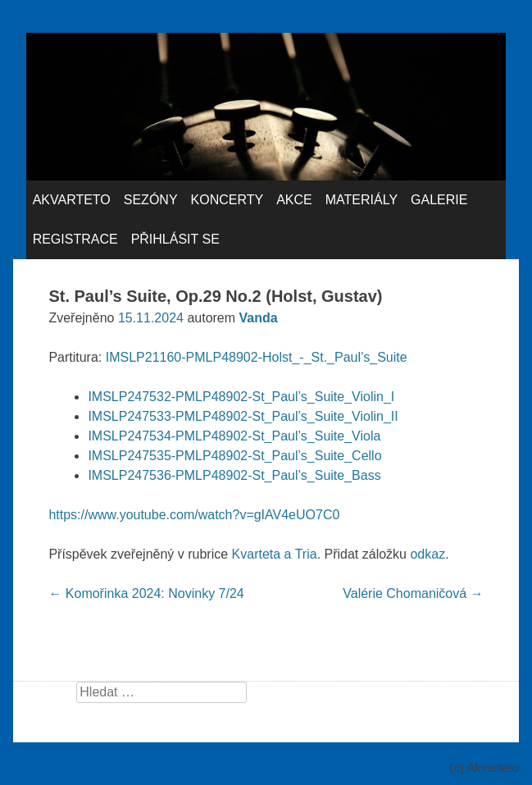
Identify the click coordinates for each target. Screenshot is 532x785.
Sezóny (151, 200)
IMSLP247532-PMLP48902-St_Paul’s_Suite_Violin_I (241, 397)
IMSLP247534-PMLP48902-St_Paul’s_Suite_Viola (234, 436)
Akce (294, 200)
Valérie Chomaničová (413, 593)
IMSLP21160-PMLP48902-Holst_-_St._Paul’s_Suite (257, 357)
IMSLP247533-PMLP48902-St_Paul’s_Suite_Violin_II (243, 416)
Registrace (75, 239)
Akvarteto (72, 200)
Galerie (439, 200)
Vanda (259, 318)
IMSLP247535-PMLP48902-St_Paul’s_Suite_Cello (234, 456)
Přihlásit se (175, 239)
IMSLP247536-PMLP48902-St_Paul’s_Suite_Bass (234, 475)
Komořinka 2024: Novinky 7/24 (146, 593)
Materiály (361, 200)
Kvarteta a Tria (275, 554)
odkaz (427, 554)
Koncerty (227, 200)
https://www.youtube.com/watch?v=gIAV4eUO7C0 (194, 515)
